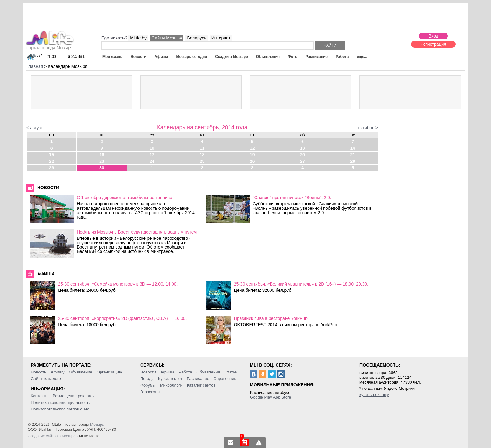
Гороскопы (150, 392)
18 (202, 155)
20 (302, 155)
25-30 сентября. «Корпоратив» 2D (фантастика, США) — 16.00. (122, 318)
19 (252, 155)
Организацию (109, 372)
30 (102, 168)
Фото (292, 57)
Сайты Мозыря (167, 38)
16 (102, 155)
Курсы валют (170, 379)
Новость (39, 372)
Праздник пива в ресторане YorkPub (271, 318)
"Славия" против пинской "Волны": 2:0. (292, 198)
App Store (282, 397)
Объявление (80, 372)
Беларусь (196, 38)
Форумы (148, 385)
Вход (433, 36)
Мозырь (97, 425)
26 (252, 161)
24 (152, 161)
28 (353, 161)
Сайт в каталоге (46, 379)
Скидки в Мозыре (231, 57)
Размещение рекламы (74, 396)
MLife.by (138, 38)
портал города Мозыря (50, 46)
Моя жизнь (112, 57)
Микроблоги (171, 385)
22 (52, 161)
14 (353, 148)
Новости (138, 57)
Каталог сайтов (201, 385)
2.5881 (76, 56)
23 (102, 161)
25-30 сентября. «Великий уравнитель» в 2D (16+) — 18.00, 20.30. (301, 284)
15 (52, 155)
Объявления (268, 57)
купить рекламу (374, 395)
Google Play (261, 397)
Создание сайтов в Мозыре (52, 436)
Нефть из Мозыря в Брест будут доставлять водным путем (137, 232)
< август (35, 128)
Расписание (316, 57)
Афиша (161, 57)
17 (152, 155)
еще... (362, 57)
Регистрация (433, 44)
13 (302, 148)
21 (353, 155)
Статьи (231, 372)
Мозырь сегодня (192, 57)
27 (302, 161)
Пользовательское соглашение (60, 409)
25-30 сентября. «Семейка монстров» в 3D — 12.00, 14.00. (118, 284)
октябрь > (368, 128)
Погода (147, 379)
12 (252, 148)
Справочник (225, 379)
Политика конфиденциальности (61, 402)
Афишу (58, 372)
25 (202, 161)
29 (52, 168)
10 (152, 148)
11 (202, 148)
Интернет (221, 38)
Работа (342, 57)
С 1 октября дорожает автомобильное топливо (124, 198)
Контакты (39, 396)
